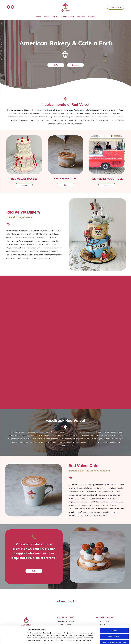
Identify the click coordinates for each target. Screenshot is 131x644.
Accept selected (114, 619)
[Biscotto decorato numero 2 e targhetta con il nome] (26, 375)
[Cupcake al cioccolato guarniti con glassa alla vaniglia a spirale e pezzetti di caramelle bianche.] (20, 326)
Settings (103, 640)
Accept (114, 613)
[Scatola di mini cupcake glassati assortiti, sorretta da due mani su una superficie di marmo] (20, 294)
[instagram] (12, 7)
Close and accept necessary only (114, 625)
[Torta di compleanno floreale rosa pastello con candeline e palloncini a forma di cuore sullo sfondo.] (59, 326)
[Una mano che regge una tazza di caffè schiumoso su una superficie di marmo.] (105, 310)
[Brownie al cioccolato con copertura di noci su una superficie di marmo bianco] (72, 391)
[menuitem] (38, 17)
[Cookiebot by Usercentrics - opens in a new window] (13, 640)
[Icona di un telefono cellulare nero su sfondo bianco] (34, 539)
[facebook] (9, 7)
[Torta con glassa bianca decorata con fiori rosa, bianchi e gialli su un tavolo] (59, 294)
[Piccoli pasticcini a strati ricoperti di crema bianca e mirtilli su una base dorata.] (72, 359)
